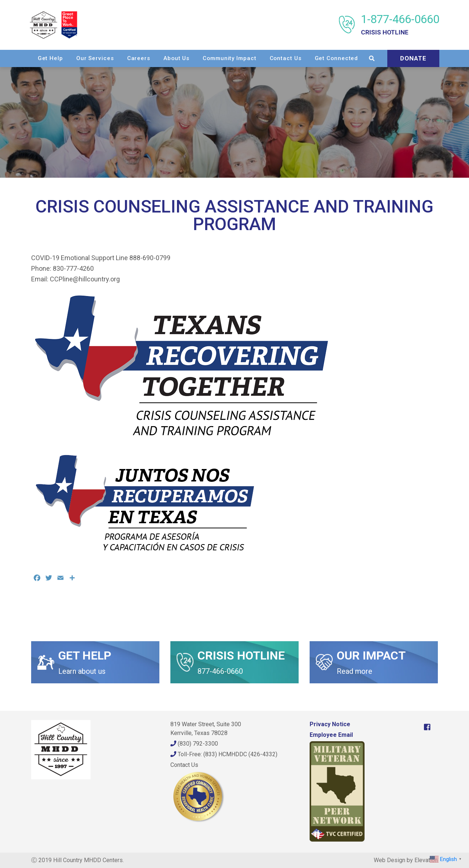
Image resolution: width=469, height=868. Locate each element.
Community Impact (288, 58)
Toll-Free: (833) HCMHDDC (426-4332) (224, 754)
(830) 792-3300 (194, 744)
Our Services (154, 58)
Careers (197, 58)
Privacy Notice (330, 724)
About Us (235, 58)
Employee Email (331, 735)
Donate (412, 75)
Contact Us (344, 58)
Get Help (109, 58)
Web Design (389, 860)
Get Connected (395, 58)
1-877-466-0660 (399, 25)
